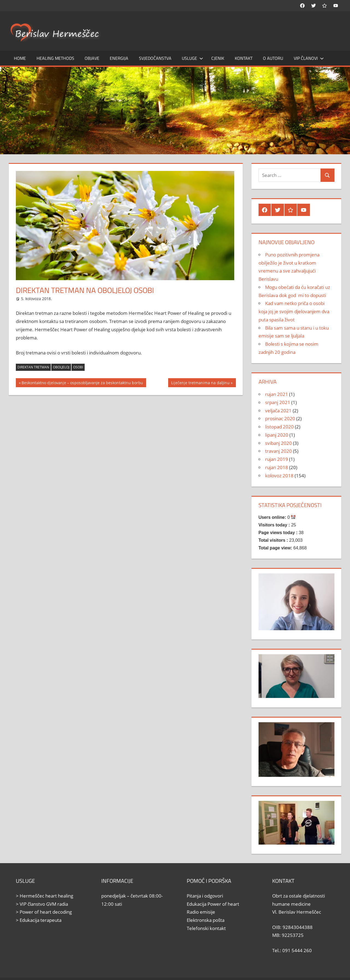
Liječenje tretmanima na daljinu (200, 383)
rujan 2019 (277, 459)
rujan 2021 (277, 394)
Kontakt (244, 58)
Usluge (192, 58)
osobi (78, 367)
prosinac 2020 (280, 418)
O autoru (273, 58)
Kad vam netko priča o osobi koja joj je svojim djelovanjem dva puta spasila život (294, 311)
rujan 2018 (277, 467)
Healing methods (55, 58)
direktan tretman (33, 367)
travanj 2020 (278, 451)
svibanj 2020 (278, 443)
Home (20, 58)
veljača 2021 (278, 411)
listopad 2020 (279, 427)
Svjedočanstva (155, 58)
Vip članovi (309, 58)
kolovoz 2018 (279, 476)
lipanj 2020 (277, 435)
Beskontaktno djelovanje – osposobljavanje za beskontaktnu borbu (82, 383)
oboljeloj (61, 367)
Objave (92, 58)
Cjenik (218, 58)
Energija (119, 58)
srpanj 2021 (278, 402)
